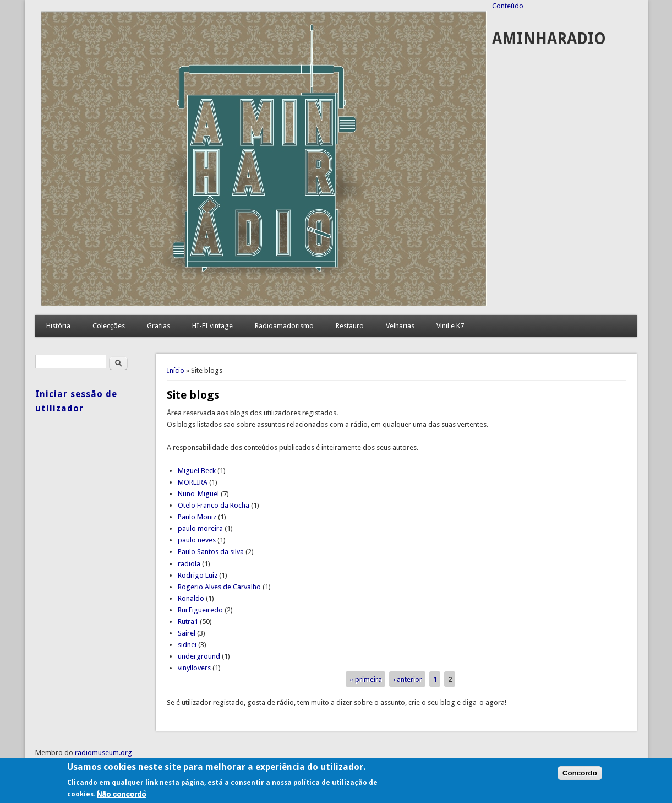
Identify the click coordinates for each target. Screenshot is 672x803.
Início (176, 370)
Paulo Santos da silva (211, 552)
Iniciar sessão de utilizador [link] (76, 401)
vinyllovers (194, 668)
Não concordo (122, 794)
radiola (189, 564)
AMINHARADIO (549, 39)
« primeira (366, 679)
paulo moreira (200, 528)
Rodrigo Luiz (198, 575)
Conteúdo (508, 6)
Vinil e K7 (450, 326)
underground (199, 656)
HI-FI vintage (212, 326)
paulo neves (197, 540)
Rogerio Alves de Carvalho (219, 587)
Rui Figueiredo (200, 610)
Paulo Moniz (197, 517)
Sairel (187, 633)
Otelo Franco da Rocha (214, 505)
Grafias (159, 326)
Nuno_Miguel (198, 494)
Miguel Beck (197, 471)
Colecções (109, 326)
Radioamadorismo (284, 326)
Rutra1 (188, 622)
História (58, 326)
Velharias (400, 326)
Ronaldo (191, 598)
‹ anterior (408, 679)
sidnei (187, 645)
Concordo (580, 773)
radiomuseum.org (103, 753)
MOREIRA (193, 482)
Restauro (350, 326)
